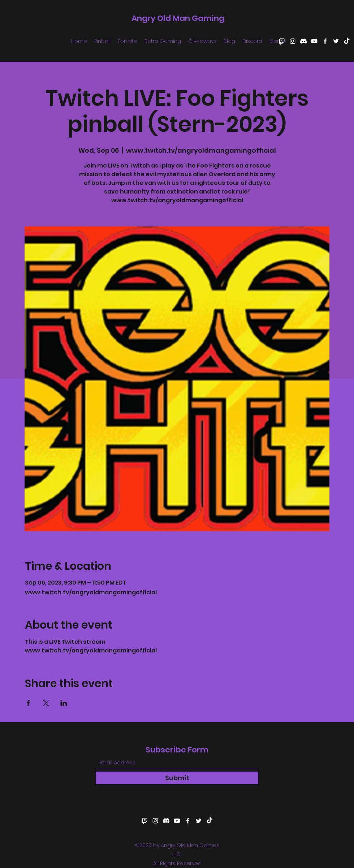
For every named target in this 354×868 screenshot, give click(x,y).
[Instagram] (293, 41)
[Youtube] (314, 41)
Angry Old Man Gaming (178, 18)
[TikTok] (347, 41)
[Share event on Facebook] (28, 703)
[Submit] (177, 778)
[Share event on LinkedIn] (64, 703)
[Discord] (303, 41)
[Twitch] (282, 41)
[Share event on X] (46, 703)
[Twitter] (336, 41)
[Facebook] (325, 41)
